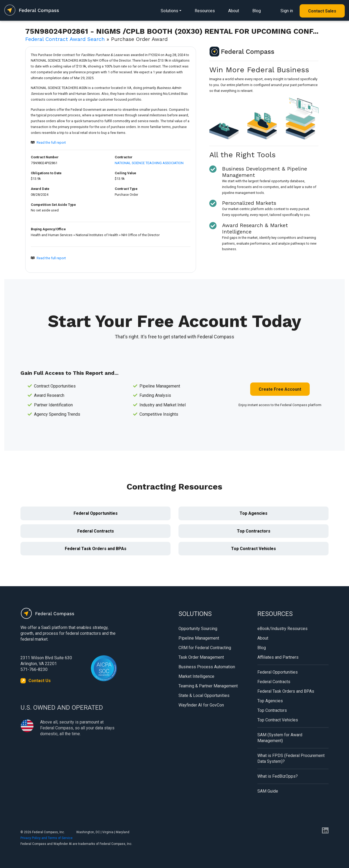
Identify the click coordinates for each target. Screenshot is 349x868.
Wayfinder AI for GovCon (201, 705)
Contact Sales (322, 11)
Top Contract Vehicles (254, 549)
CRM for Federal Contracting (205, 648)
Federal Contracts (96, 531)
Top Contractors (254, 531)
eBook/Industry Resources (282, 629)
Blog (257, 11)
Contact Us (40, 681)
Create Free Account (280, 389)
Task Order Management (201, 657)
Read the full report (51, 142)
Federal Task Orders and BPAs (96, 549)
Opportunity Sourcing (198, 629)
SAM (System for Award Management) (280, 738)
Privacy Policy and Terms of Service (46, 838)
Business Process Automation (207, 667)
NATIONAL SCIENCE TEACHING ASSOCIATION (149, 163)
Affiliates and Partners (278, 657)
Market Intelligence (196, 676)
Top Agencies (254, 513)
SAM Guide (268, 791)
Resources (205, 11)
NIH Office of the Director (141, 235)
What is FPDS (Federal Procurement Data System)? (291, 758)
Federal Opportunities (96, 513)
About (234, 11)
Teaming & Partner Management (208, 686)
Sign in (287, 11)
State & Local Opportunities (204, 695)
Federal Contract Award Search (65, 39)
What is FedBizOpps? (278, 776)
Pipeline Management (199, 638)
